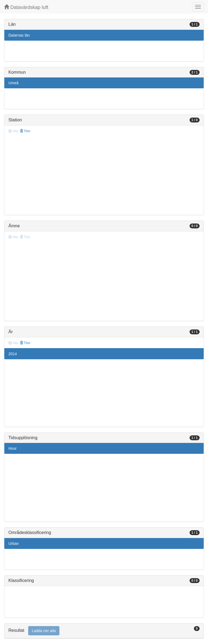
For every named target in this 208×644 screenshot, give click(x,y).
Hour (12, 448)
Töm (25, 131)
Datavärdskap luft (26, 7)
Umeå (13, 83)
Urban (14, 543)
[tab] (104, 631)
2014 (13, 354)
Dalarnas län (19, 35)
